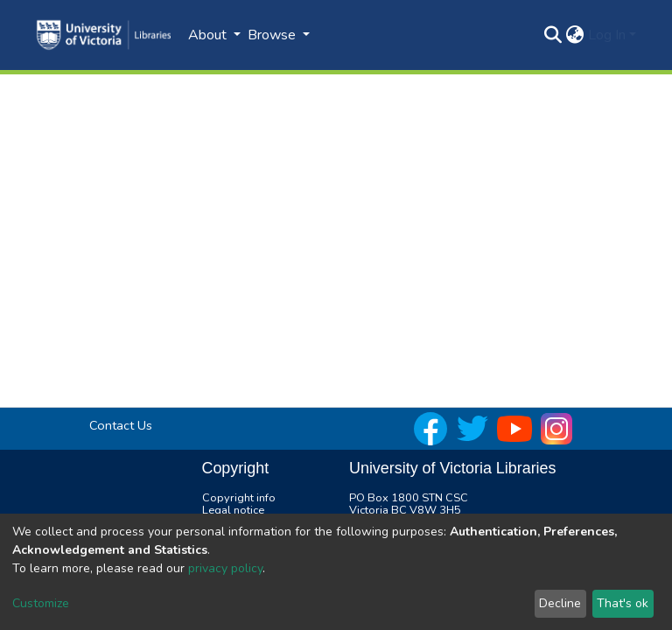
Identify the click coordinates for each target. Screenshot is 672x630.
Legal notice (233, 510)
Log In (607, 35)
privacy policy (225, 568)
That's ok (623, 603)
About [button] (209, 35)
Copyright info (239, 498)
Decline (560, 603)
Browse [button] (273, 35)
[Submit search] (553, 35)
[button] (575, 35)
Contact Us (121, 425)
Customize (41, 603)
